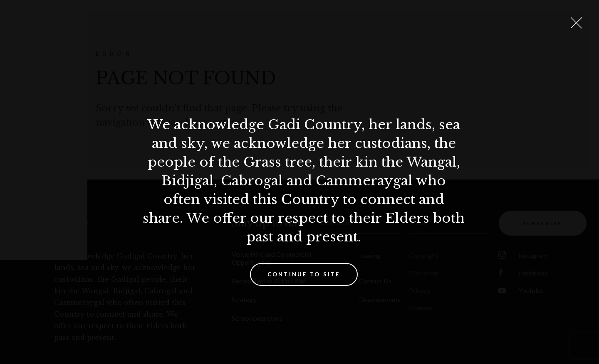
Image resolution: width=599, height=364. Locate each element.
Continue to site (304, 274)
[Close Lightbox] (576, 23)
